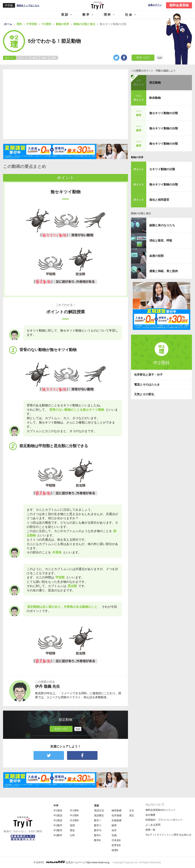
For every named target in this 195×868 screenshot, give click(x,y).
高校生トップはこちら (28, 6)
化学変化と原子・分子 (148, 375)
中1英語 (58, 810)
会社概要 (150, 815)
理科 (108, 15)
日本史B (116, 840)
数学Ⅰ (98, 820)
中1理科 (74, 810)
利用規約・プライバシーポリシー (164, 820)
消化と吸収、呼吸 (161, 240)
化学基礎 (117, 815)
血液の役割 (156, 256)
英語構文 (99, 815)
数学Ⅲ (98, 830)
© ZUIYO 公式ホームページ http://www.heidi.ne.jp (72, 862)
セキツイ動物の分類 (162, 169)
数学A (97, 835)
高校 (97, 806)
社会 (129, 15)
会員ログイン (155, 5)
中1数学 (58, 825)
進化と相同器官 (159, 200)
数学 (86, 15)
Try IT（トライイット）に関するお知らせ (168, 835)
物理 (114, 825)
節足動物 (155, 83)
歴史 (72, 830)
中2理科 (74, 815)
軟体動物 (155, 98)
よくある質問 (153, 825)
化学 (114, 830)
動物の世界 (137, 157)
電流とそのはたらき (147, 384)
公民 (72, 835)
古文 (132, 810)
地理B (115, 850)
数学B (97, 840)
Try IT (97, 5)
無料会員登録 (179, 5)
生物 (114, 835)
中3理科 (74, 820)
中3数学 (58, 835)
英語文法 (99, 810)
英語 (65, 15)
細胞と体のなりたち (162, 225)
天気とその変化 (144, 394)
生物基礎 (117, 820)
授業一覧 (150, 830)
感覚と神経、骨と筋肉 (164, 271)
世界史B (116, 845)
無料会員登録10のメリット (160, 810)
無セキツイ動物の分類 (164, 113)
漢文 (132, 815)
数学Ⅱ (98, 825)
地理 (72, 825)
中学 (56, 806)
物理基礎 (117, 810)
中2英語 (58, 815)
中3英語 (58, 820)
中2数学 (58, 830)
